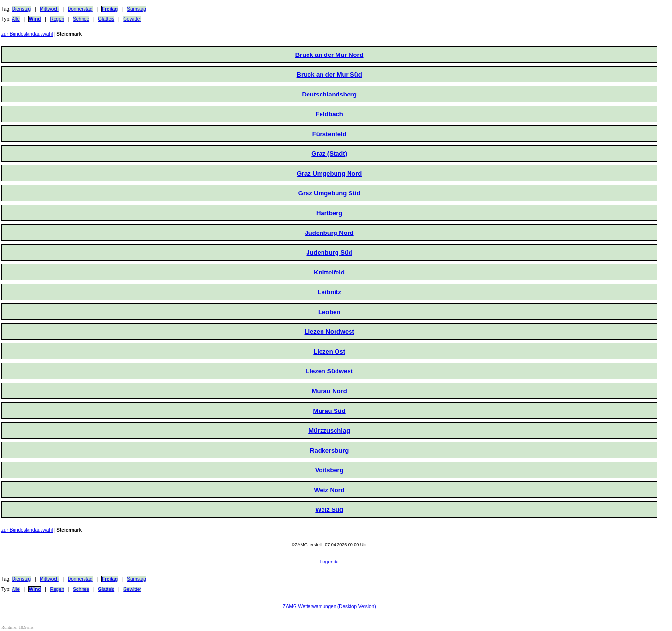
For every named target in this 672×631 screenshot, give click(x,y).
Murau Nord (329, 391)
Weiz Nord (329, 490)
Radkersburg (329, 450)
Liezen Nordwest (329, 332)
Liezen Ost (329, 351)
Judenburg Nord (329, 233)
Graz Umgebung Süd (329, 193)
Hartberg (329, 213)
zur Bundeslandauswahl (27, 34)
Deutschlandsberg (329, 94)
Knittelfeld (329, 272)
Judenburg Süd (329, 253)
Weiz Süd (329, 510)
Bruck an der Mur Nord (329, 55)
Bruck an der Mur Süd (329, 75)
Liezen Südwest (329, 371)
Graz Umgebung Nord (329, 173)
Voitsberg (329, 470)
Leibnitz (329, 292)
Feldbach (329, 114)
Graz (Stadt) (329, 154)
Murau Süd (329, 411)
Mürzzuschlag (329, 431)
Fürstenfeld (329, 134)
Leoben (329, 312)
